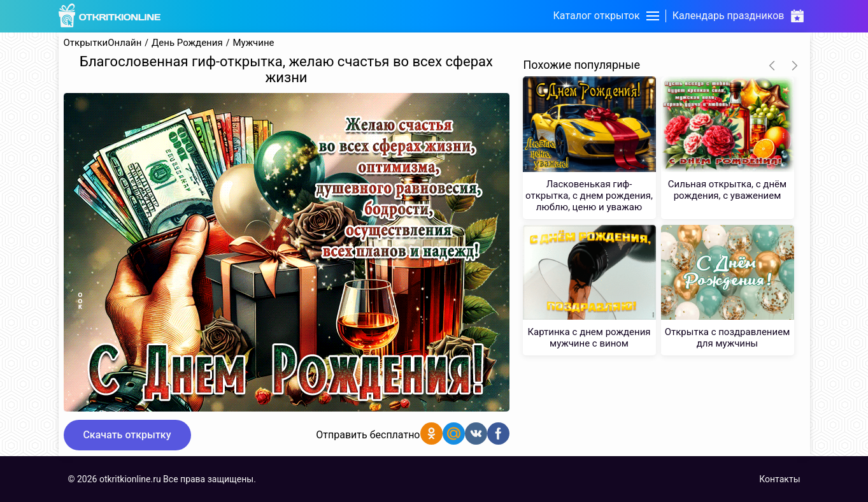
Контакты (779, 479)
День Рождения (187, 43)
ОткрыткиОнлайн (103, 43)
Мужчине (253, 43)
